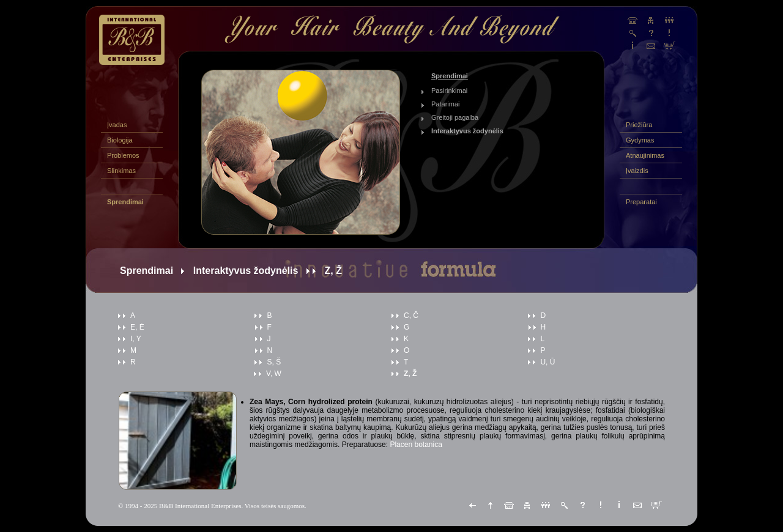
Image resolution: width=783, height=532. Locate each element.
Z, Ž (410, 374)
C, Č (411, 316)
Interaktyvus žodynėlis (467, 131)
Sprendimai (125, 202)
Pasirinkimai (449, 91)
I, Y (136, 339)
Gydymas (640, 140)
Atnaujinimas (645, 155)
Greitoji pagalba (455, 117)
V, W (274, 374)
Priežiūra (639, 125)
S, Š (274, 362)
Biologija (120, 140)
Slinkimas (121, 171)
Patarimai (445, 104)
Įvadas (117, 125)
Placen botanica (416, 445)
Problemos (123, 155)
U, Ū (547, 362)
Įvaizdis (637, 171)
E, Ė (137, 327)
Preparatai (641, 202)
